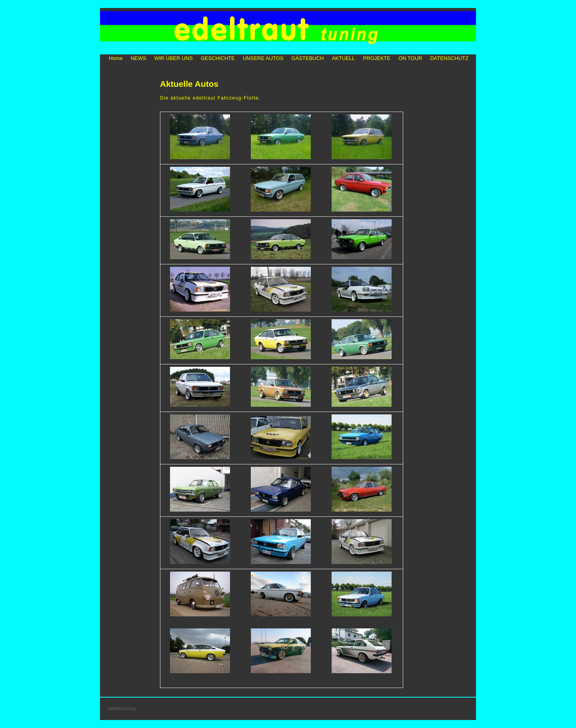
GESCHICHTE (218, 58)
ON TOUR (410, 58)
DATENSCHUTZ (449, 58)
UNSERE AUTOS (263, 58)
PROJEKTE (377, 58)
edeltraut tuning (122, 709)
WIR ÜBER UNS (174, 58)
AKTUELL (344, 58)
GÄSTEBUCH (308, 58)
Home (116, 58)
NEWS (139, 58)
